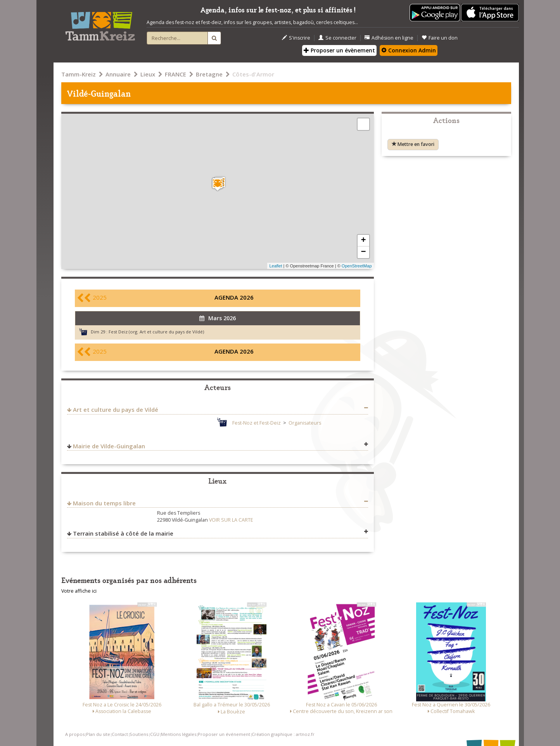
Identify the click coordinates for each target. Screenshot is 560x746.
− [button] (363, 252)
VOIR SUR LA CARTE (231, 520)
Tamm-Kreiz (79, 74)
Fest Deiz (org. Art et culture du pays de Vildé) (156, 332)
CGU (155, 734)
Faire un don (440, 38)
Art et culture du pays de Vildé (116, 409)
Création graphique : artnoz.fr (283, 734)
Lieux (148, 74)
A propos (75, 734)
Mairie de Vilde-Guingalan (109, 446)
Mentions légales (179, 734)
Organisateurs (305, 423)
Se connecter (337, 38)
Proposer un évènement (339, 50)
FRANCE (175, 74)
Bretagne (209, 74)
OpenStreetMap (357, 266)
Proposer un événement (224, 734)
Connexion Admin (409, 50)
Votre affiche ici (79, 591)
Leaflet (276, 266)
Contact (120, 734)
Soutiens (139, 734)
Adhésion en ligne (389, 38)
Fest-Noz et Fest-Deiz (257, 423)
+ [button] (363, 241)
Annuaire (118, 74)
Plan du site (98, 734)
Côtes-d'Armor (253, 74)
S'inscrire (296, 38)
